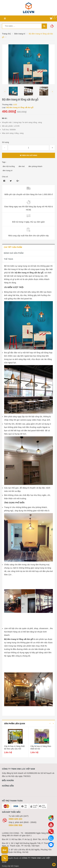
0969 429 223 (15, 819)
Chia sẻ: (5, 177)
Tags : (4, 162)
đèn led (22, 166)
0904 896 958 (15, 825)
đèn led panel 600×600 (34, 431)
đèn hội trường (9, 166)
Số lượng (5, 142)
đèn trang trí (8, 170)
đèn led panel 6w (25, 299)
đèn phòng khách (35, 166)
